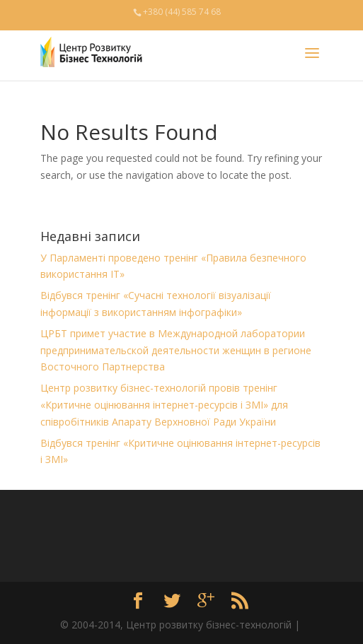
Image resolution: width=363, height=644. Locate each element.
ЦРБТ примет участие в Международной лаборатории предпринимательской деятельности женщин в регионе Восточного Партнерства (176, 350)
